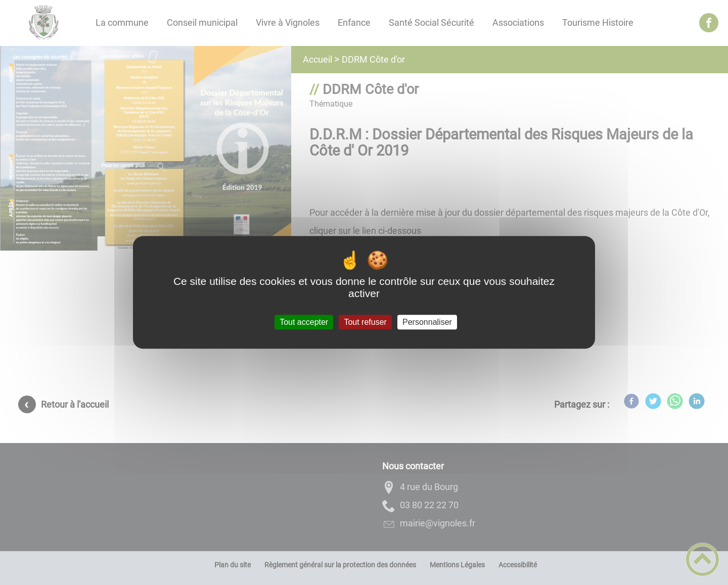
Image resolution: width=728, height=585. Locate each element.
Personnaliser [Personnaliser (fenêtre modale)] (427, 322)
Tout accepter (304, 322)
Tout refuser (365, 322)
